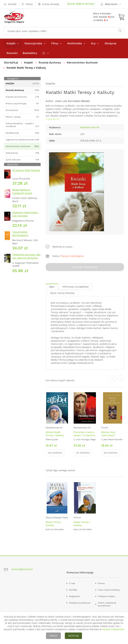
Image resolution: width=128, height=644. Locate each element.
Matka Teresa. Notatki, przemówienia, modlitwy (54, 527)
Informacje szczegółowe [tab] (75, 287)
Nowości (12, 53)
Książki (11, 43)
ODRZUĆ (53, 636)
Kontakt (73, 590)
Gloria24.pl (11, 63)
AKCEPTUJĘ (73, 636)
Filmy (55, 43)
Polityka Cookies (106, 596)
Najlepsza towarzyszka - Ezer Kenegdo (26, 214)
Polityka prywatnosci (80, 603)
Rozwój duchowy (50, 63)
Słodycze (110, 43)
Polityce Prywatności (113, 629)
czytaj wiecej (53, 119)
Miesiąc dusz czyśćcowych (108, 434)
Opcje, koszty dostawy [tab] (62, 293)
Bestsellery (30, 53)
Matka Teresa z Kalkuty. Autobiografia (82, 525)
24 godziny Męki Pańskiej (26, 170)
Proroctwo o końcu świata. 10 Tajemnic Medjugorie (84, 435)
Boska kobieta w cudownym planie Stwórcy (22, 193)
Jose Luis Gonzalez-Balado (72, 101)
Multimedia (75, 43)
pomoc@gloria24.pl (22, 569)
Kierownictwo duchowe (82, 63)
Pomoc (101, 583)
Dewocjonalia (33, 43)
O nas (72, 583)
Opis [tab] (52, 287)
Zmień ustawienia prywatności (107, 604)
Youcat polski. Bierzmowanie (20, 234)
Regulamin (74, 596)
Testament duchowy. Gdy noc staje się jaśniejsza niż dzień (26, 258)
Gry (93, 43)
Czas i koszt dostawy (109, 590)
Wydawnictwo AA (90, 127)
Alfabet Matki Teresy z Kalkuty (55, 434)
